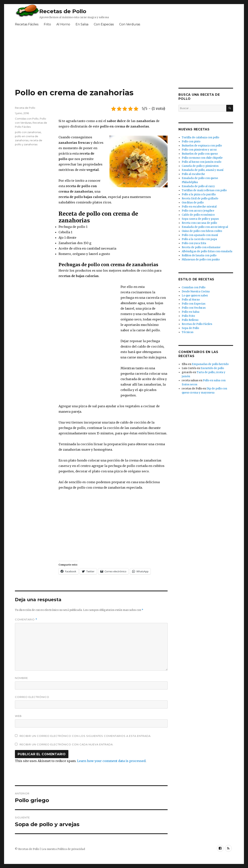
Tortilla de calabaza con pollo (200, 137)
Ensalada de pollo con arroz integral (205, 227)
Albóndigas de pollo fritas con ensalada (207, 251)
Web (18, 716)
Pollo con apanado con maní (200, 235)
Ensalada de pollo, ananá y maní (203, 170)
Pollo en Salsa (191, 312)
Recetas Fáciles (27, 24)
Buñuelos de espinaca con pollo (202, 146)
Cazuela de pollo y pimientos (200, 166)
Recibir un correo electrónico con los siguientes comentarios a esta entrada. (85, 736)
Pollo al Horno (191, 300)
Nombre (21, 678)
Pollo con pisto (191, 142)
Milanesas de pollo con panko (201, 260)
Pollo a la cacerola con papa (199, 239)
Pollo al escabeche (193, 174)
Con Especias (104, 24)
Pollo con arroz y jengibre (198, 211)
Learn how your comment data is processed (111, 761)
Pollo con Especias (194, 304)
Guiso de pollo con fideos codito (202, 231)
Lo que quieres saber (195, 296)
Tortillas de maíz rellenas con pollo (204, 190)
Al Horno (63, 24)
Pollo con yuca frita (194, 243)
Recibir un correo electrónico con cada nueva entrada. (67, 744)
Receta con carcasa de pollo (199, 223)
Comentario (26, 620)
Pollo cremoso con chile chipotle (202, 158)
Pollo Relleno (190, 320)
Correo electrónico (32, 697)
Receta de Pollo (25, 108)
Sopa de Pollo (190, 328)
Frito (47, 24)
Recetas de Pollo (63, 11)
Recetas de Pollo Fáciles (197, 324)
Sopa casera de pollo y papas (200, 219)
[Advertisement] (109, 59)
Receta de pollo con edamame (201, 247)
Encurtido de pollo (212, 368)
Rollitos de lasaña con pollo (199, 255)
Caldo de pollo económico (198, 215)
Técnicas (188, 332)
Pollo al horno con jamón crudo (201, 162)
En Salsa (82, 24)
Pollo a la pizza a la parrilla (199, 194)
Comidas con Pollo (27, 119)
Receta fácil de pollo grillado (200, 198)
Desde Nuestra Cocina (196, 291)
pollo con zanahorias (28, 132)
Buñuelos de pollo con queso (200, 154)
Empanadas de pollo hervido (210, 364)
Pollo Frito (188, 316)
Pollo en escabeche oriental (199, 207)
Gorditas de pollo (193, 203)
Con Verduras (130, 24)
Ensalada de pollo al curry (198, 186)
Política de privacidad (71, 849)
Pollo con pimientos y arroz (199, 150)
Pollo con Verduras (194, 308)
